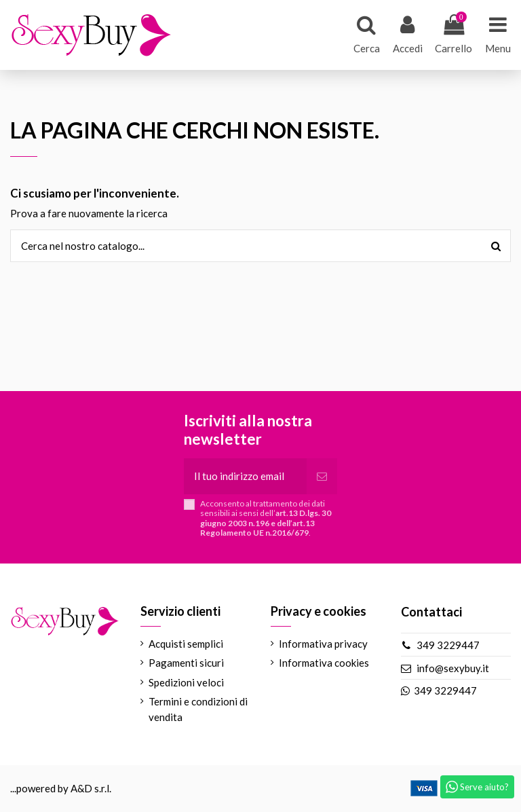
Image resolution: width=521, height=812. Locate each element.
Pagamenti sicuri (186, 663)
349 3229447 (448, 645)
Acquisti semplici (186, 644)
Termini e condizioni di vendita (198, 709)
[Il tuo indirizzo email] (245, 476)
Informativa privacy (323, 644)
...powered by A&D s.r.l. (61, 788)
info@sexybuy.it (453, 668)
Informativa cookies (324, 663)
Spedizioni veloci (186, 682)
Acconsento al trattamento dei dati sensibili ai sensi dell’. (266, 518)
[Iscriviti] (322, 476)
